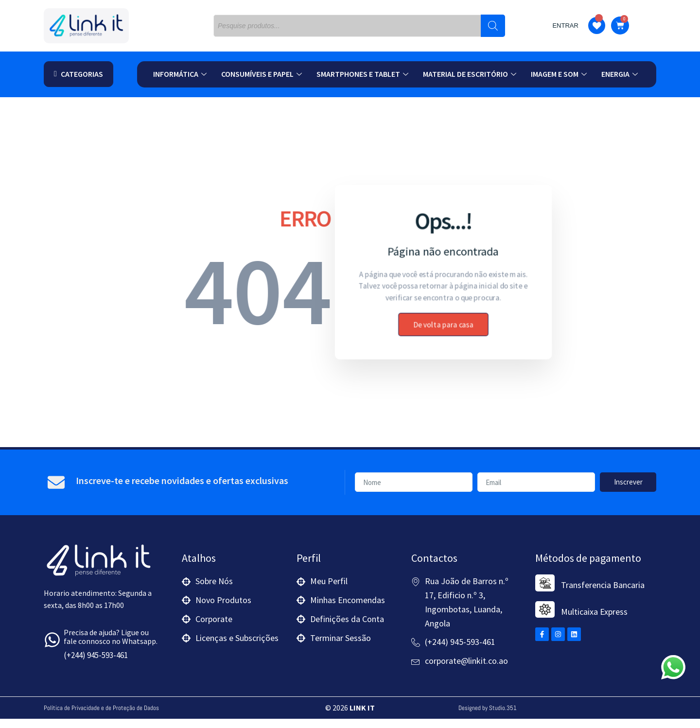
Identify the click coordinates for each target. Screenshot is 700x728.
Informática (180, 74)
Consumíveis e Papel (262, 74)
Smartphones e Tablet (362, 74)
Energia (620, 74)
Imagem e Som (559, 74)
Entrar (565, 26)
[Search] (493, 26)
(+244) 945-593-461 (96, 665)
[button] (79, 74)
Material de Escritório (470, 74)
